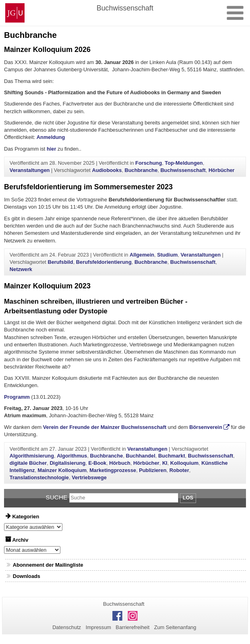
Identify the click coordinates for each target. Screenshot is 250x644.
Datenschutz (67, 627)
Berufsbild (60, 262)
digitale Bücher (28, 463)
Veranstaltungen (30, 170)
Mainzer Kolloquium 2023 (47, 286)
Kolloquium (184, 463)
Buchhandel (141, 456)
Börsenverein (206, 427)
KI (165, 463)
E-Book (97, 463)
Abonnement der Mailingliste (48, 565)
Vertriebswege (89, 477)
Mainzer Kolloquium (62, 470)
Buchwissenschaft (183, 170)
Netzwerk (21, 269)
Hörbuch (120, 463)
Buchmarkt (172, 456)
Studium (167, 255)
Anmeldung (51, 137)
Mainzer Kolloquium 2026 (47, 50)
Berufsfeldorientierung (104, 262)
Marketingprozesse (113, 470)
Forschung (149, 163)
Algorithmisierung (32, 456)
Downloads (27, 576)
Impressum (98, 627)
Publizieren (153, 470)
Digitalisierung (67, 463)
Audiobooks (107, 170)
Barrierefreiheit (132, 627)
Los (188, 498)
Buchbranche (141, 170)
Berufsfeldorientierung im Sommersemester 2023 (88, 187)
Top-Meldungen (184, 163)
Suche (57, 497)
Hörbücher (222, 170)
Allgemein (142, 255)
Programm (17, 397)
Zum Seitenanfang (175, 627)
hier (51, 149)
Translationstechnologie (39, 477)
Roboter (179, 470)
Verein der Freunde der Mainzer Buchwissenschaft (105, 427)
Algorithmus (72, 456)
